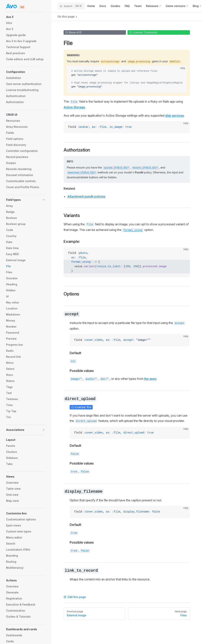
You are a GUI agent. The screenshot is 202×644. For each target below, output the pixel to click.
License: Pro (81, 407)
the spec (150, 379)
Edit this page (75, 597)
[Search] (71, 6)
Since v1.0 (73, 32)
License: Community (143, 32)
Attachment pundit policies (86, 196)
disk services (174, 115)
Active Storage (74, 107)
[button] (26, 17)
